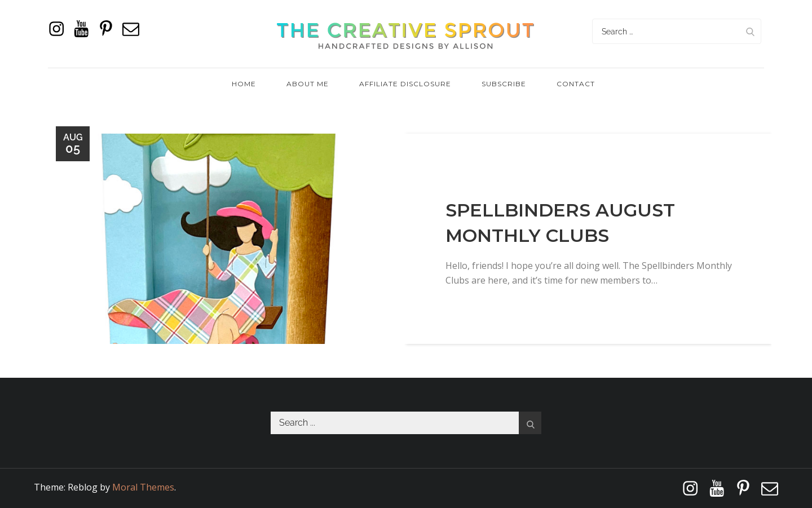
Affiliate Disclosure (405, 84)
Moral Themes (143, 487)
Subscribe (504, 84)
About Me (308, 84)
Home (244, 84)
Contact (576, 84)
